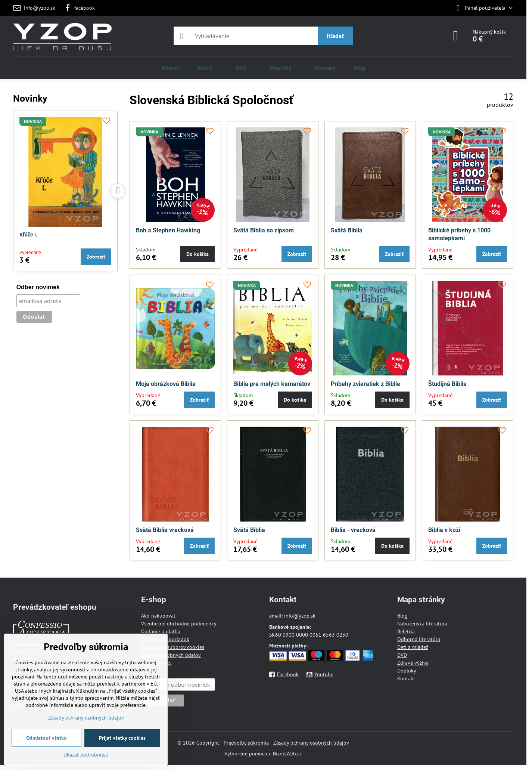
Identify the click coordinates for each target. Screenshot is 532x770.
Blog (402, 616)
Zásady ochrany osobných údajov (311, 743)
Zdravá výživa (413, 663)
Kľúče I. (28, 235)
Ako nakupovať (158, 616)
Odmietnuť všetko (46, 738)
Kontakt (406, 678)
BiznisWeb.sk (287, 754)
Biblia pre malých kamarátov (272, 384)
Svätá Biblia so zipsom (264, 230)
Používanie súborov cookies (173, 647)
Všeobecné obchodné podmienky (179, 624)
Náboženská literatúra (422, 624)
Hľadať (335, 36)
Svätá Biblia (347, 230)
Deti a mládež (413, 647)
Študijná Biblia (447, 384)
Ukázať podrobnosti (86, 755)
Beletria (406, 631)
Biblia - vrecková (353, 530)
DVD (402, 655)
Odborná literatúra (419, 639)
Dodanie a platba (161, 631)
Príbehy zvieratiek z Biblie (365, 384)
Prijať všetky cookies (122, 738)
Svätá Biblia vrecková (165, 530)
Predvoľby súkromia (246, 743)
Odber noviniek (38, 287)
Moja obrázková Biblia (166, 384)
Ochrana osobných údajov (171, 655)
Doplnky (407, 671)
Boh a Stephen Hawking (168, 230)
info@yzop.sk (300, 616)
